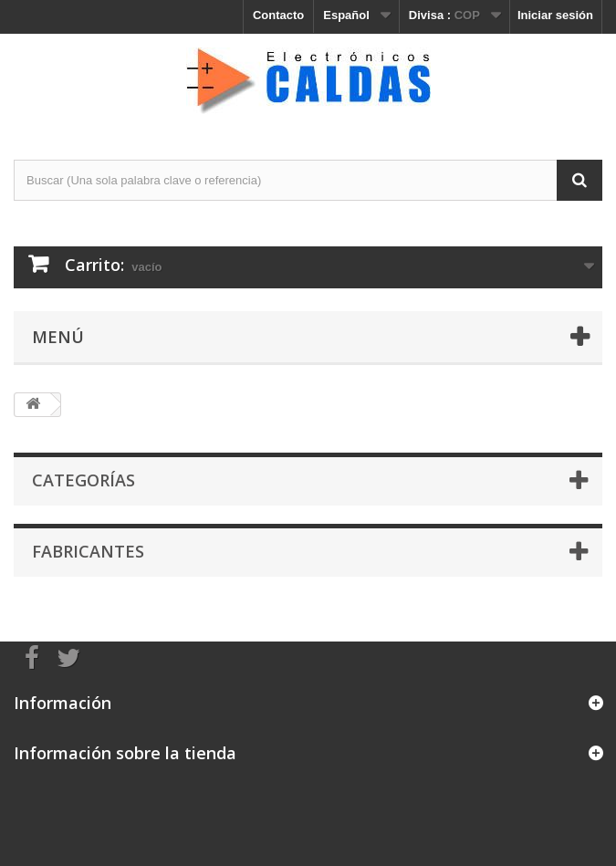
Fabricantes (88, 551)
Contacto (278, 15)
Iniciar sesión (555, 15)
